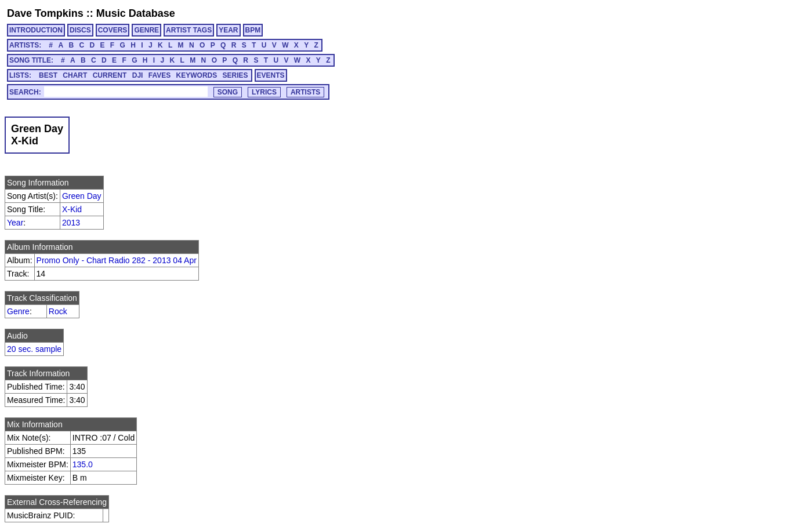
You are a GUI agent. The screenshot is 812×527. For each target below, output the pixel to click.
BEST (48, 75)
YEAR (228, 30)
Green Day (82, 196)
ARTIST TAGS (189, 30)
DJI (138, 75)
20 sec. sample (34, 349)
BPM (253, 30)
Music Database (136, 13)
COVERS (113, 30)
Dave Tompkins (45, 13)
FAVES (159, 75)
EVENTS (271, 75)
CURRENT (110, 75)
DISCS (80, 30)
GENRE (146, 30)
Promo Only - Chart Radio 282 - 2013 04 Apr (117, 260)
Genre (18, 311)
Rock (58, 311)
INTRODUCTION (36, 30)
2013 (71, 223)
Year (15, 223)
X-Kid (72, 209)
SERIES (235, 75)
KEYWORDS (197, 75)
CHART (75, 75)
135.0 (83, 464)
